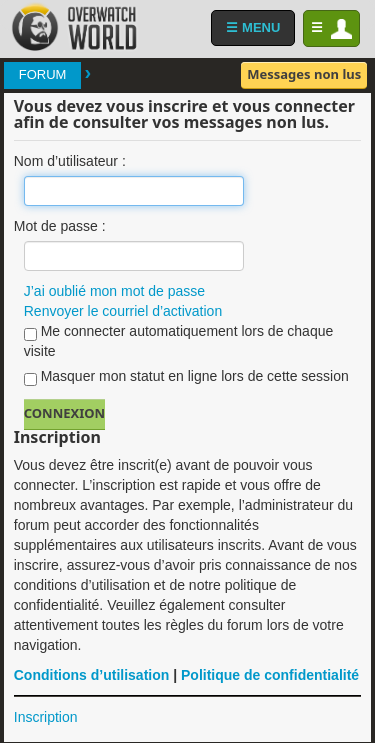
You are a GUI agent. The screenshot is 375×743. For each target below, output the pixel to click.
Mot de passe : (60, 226)
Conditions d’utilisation (92, 675)
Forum (43, 74)
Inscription (46, 717)
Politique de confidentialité (270, 675)
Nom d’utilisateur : (70, 161)
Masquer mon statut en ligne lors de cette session (186, 377)
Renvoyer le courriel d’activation (123, 311)
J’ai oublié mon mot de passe (114, 291)
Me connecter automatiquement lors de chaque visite (179, 341)
